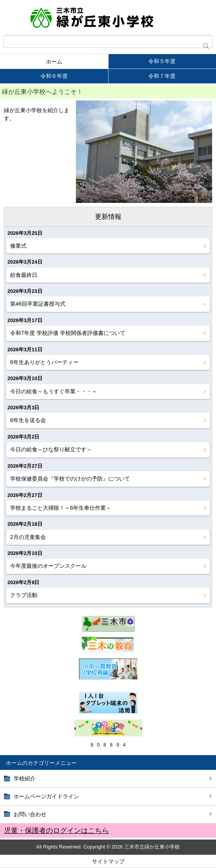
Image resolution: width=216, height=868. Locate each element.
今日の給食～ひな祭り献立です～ (51, 449)
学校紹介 (25, 778)
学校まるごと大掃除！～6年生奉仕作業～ (61, 508)
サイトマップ (108, 861)
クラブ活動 (24, 595)
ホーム (54, 62)
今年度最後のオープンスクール (48, 566)
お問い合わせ (30, 814)
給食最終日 (24, 275)
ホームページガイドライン (46, 796)
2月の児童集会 (28, 537)
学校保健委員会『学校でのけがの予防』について (70, 479)
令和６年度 (54, 76)
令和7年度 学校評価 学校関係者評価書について (68, 333)
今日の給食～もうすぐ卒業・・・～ (54, 391)
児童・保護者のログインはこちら (56, 831)
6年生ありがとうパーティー (44, 362)
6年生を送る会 (28, 420)
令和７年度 (162, 76)
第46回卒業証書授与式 (38, 304)
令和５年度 (162, 61)
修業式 (18, 246)
